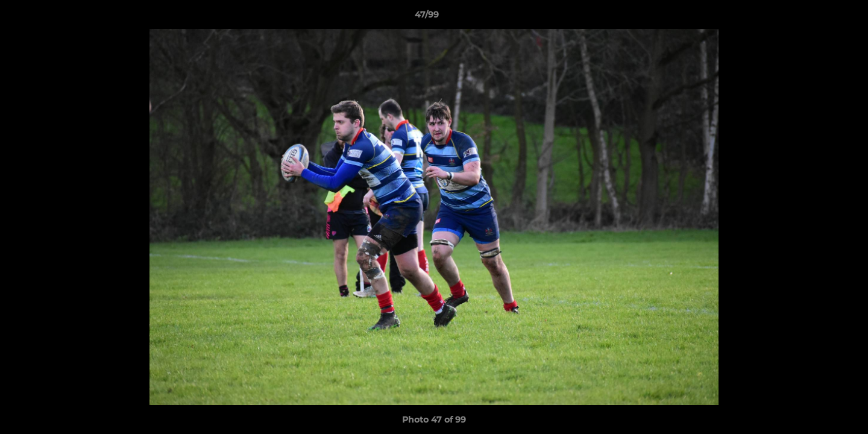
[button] (817, 17)
